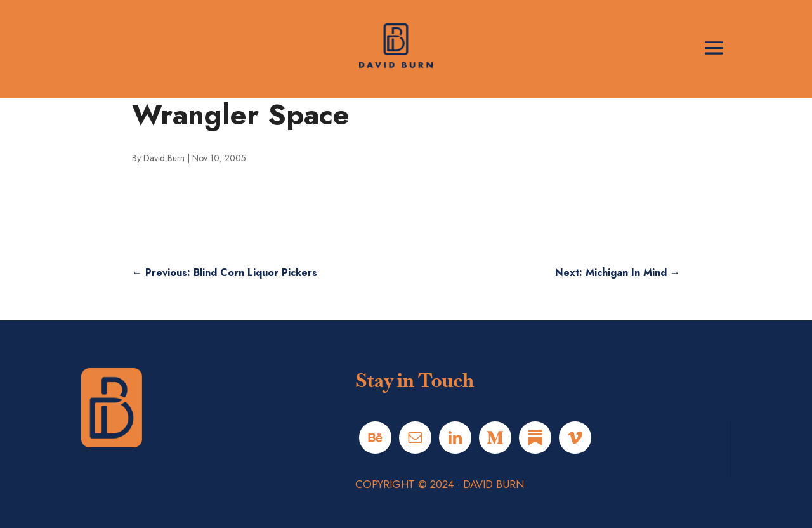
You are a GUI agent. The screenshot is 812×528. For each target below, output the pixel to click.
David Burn (164, 158)
